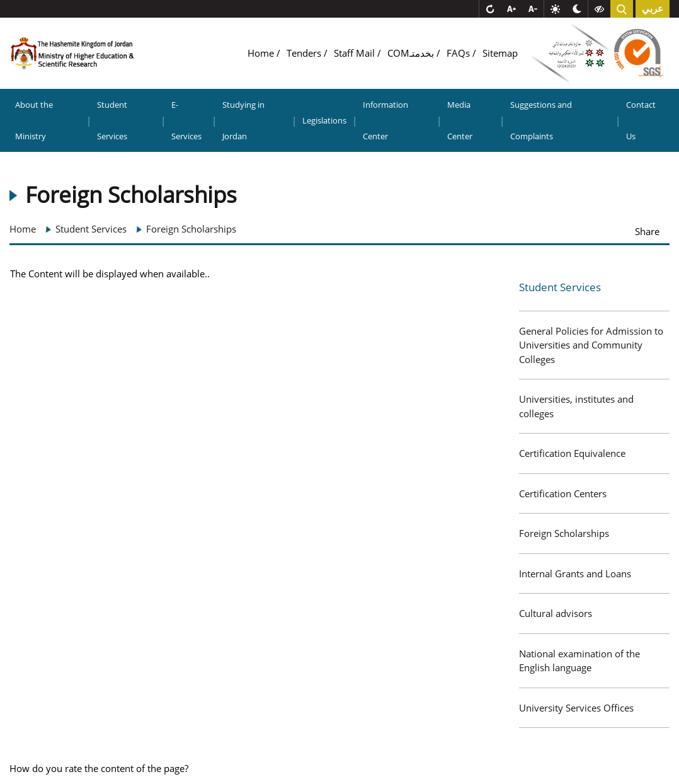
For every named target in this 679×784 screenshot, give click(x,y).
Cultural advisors (556, 613)
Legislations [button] (324, 120)
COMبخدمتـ (412, 53)
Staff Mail (356, 53)
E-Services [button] (186, 120)
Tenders (305, 53)
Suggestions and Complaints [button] (541, 120)
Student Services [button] (112, 120)
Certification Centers (563, 493)
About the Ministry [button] (34, 120)
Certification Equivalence (572, 453)
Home (262, 53)
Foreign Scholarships (564, 533)
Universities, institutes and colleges (576, 406)
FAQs (459, 53)
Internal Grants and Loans (575, 574)
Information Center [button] (385, 120)
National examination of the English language (579, 661)
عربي (653, 9)
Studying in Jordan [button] (243, 120)
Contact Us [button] (641, 120)
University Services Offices (576, 708)
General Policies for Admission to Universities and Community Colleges (591, 345)
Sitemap (500, 53)
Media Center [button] (460, 120)
